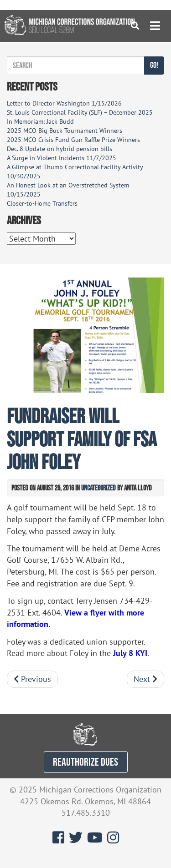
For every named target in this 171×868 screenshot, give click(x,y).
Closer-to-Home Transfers (43, 203)
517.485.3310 (86, 813)
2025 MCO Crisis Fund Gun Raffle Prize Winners (73, 140)
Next (145, 679)
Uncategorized (98, 488)
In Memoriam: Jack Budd (40, 121)
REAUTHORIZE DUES (85, 762)
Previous (32, 679)
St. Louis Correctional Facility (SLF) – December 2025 (80, 112)
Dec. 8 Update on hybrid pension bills (60, 149)
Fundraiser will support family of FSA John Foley (82, 439)
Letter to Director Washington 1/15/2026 (64, 103)
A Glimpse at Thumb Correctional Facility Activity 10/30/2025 (75, 172)
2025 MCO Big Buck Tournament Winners (65, 131)
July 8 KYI (130, 653)
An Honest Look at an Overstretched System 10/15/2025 (68, 190)
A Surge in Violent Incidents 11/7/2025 (62, 158)
